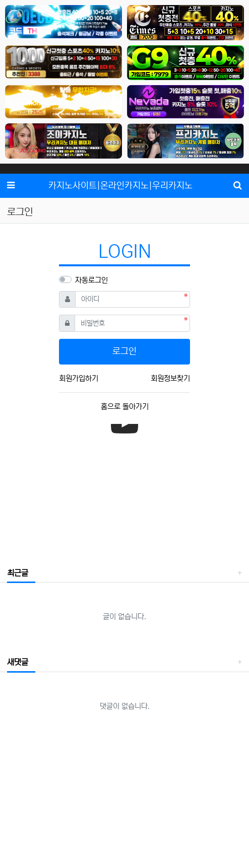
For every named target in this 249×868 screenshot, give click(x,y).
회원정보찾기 (170, 378)
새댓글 (18, 662)
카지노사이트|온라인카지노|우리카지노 (120, 186)
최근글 (18, 573)
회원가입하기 (79, 378)
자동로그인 (91, 280)
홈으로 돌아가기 (125, 407)
